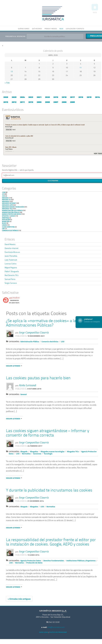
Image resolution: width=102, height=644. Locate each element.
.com (4, 192)
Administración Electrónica (12, 210)
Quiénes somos (24, 29)
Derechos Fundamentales (54, 560)
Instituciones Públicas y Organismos (81, 560)
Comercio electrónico (10, 230)
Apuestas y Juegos (9, 216)
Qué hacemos (37, 29)
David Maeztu (10, 244)
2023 (31, 97)
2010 (31, 102)
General (24, 394)
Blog (61, 29)
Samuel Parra (10, 279)
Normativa (26, 454)
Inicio (95, 9)
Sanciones (37, 454)
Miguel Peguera (11, 267)
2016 (81, 97)
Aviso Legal (44, 632)
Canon (4, 225)
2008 (47, 102)
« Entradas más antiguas (19, 599)
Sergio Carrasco (11, 283)
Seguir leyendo (13, 366)
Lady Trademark (11, 260)
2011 (22, 102)
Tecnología (48, 454)
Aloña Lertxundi (28, 385)
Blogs (4, 223)
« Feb (7, 83)
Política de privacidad (58, 632)
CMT (3, 229)
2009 (39, 102)
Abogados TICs (7, 209)
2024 (22, 97)
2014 (97, 97)
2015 (89, 97)
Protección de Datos (34, 563)
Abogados (6, 201)
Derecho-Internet (11, 248)
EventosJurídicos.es (12, 252)
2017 (72, 97)
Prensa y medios (51, 29)
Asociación (6, 220)
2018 (64, 97)
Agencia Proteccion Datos (11, 214)
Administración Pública (11, 212)
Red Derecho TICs (12, 275)
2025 (14, 97)
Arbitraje (5, 218)
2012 (14, 102)
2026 (6, 97)
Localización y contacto (75, 29)
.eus (3, 196)
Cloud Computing (8, 227)
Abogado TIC (6, 200)
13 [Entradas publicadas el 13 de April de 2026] (12, 71)
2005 (72, 102)
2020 (47, 97)
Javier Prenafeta (11, 256)
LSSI (63, 341)
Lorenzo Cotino (11, 264)
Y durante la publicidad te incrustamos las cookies (49, 490)
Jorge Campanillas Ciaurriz (34, 332)
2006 (64, 102)
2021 (39, 97)
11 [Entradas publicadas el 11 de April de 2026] (81, 68)
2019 (56, 97)
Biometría (6, 221)
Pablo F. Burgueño (12, 271)
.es (3, 194)
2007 (56, 102)
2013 (6, 102)
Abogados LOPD (7, 205)
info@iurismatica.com (56, 627)
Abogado (5, 198)
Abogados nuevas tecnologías (13, 207)
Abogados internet (9, 203)
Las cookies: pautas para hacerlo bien (38, 378)
